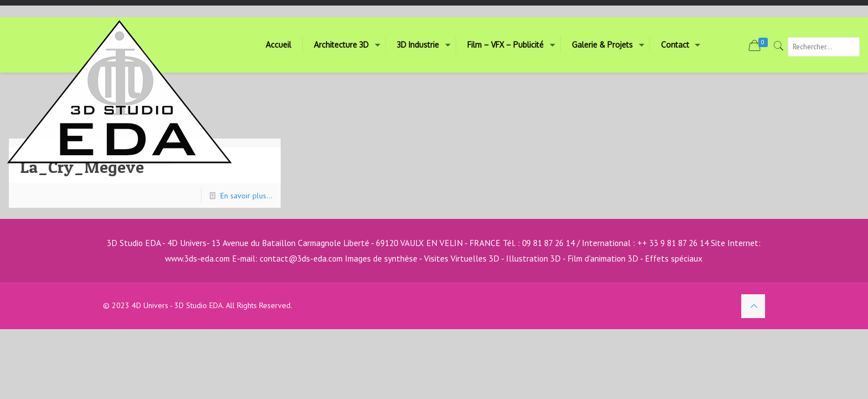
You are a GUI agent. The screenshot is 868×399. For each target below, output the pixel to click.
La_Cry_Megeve (82, 167)
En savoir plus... (246, 196)
